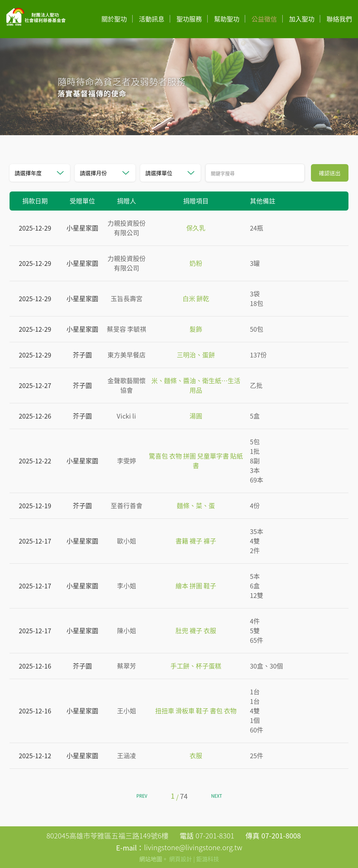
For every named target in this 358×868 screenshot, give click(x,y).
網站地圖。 (154, 859)
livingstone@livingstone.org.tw (193, 847)
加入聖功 (302, 19)
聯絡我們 (339, 19)
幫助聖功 (227, 19)
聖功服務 (189, 19)
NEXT (217, 796)
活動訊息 (152, 19)
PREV (142, 796)
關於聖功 (114, 19)
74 (184, 796)
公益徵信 (264, 19)
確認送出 (330, 173)
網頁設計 (181, 859)
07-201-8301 (215, 835)
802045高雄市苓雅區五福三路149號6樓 (107, 835)
